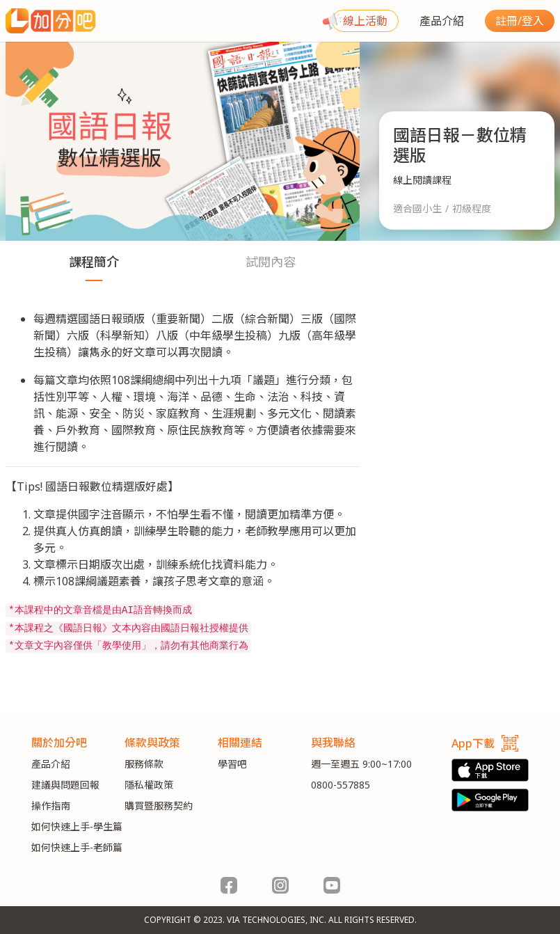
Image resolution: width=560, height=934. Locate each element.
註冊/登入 (520, 21)
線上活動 (365, 21)
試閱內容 (271, 262)
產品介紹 (442, 21)
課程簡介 (94, 262)
